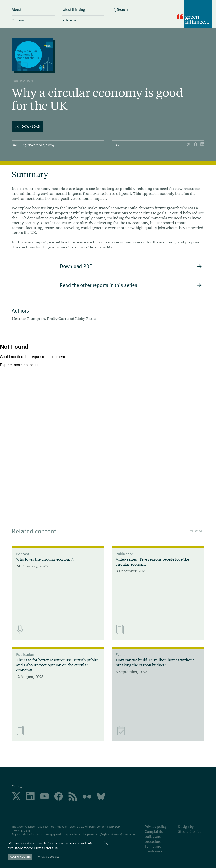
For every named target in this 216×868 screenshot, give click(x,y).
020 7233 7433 (21, 830)
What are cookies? (49, 857)
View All (197, 531)
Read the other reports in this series (131, 285)
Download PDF (131, 266)
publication (22, 81)
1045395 (50, 834)
